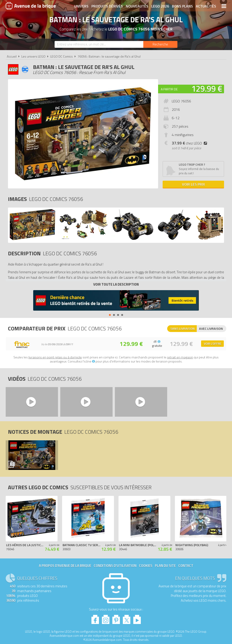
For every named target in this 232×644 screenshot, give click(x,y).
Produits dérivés (107, 6)
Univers (81, 6)
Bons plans (182, 6)
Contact (186, 566)
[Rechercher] (160, 44)
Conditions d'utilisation (115, 566)
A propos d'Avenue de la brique (65, 566)
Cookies (146, 566)
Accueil (12, 56)
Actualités (206, 6)
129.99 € (207, 89)
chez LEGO (190, 143)
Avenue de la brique (31, 6)
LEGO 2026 (160, 6)
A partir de (169, 89)
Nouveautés (137, 6)
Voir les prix (193, 184)
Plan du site (165, 566)
